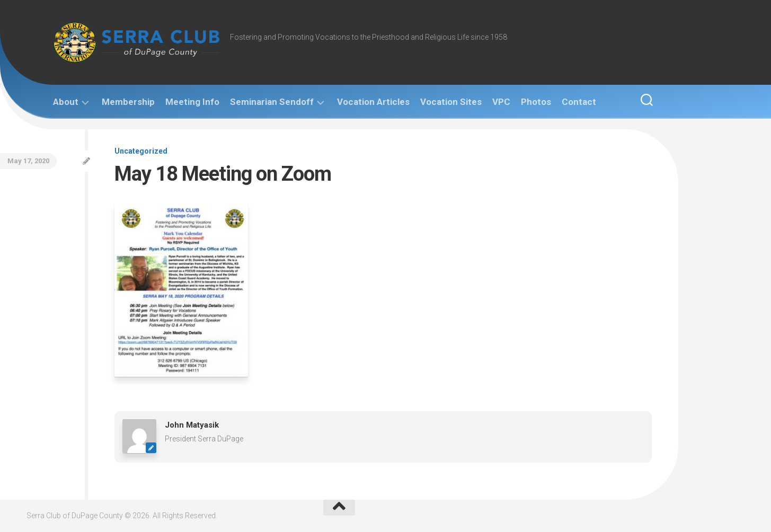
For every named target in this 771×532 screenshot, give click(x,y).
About (66, 102)
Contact (579, 102)
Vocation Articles (373, 102)
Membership (128, 102)
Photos (536, 102)
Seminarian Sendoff (272, 102)
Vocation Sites (451, 102)
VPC (501, 102)
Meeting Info (192, 102)
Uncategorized (141, 151)
